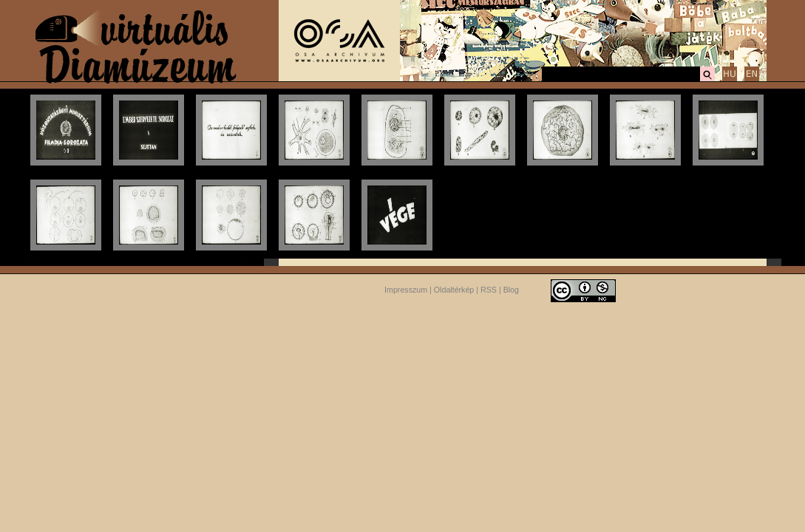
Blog (511, 290)
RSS (489, 290)
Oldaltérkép (454, 290)
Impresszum (406, 290)
